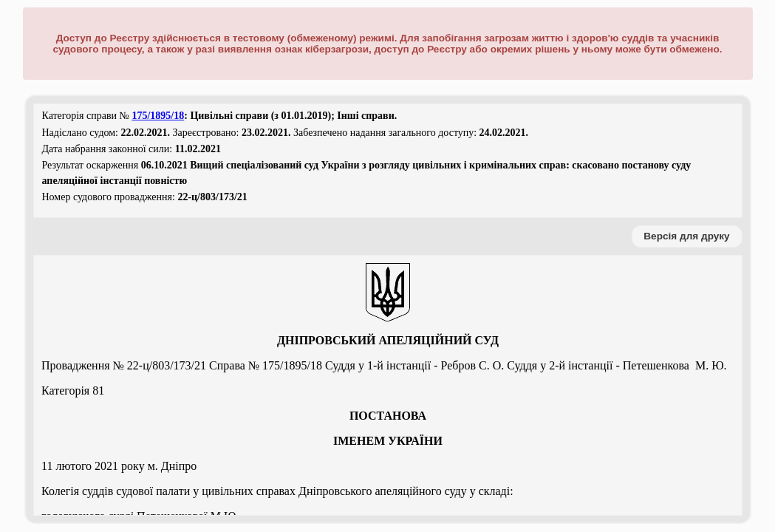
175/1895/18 (158, 116)
